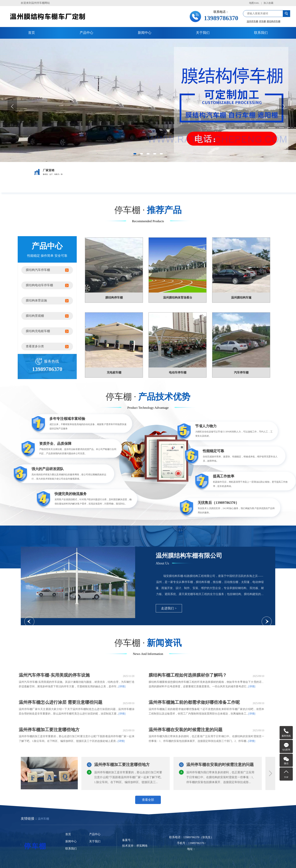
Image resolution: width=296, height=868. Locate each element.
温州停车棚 (252, 21)
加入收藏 (268, 3)
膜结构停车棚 (274, 21)
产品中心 (86, 33)
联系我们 (261, 33)
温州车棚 (43, 819)
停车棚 (262, 21)
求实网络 (142, 846)
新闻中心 (145, 33)
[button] (135, 154)
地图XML (254, 3)
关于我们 (203, 33)
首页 (32, 33)
